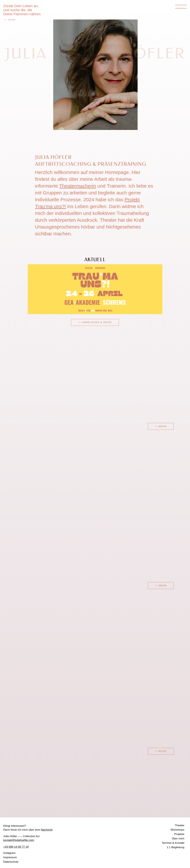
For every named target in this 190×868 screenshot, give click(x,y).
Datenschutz (11, 862)
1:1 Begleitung (175, 847)
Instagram (9, 853)
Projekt (132, 200)
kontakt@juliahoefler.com (19, 840)
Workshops (177, 830)
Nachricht (47, 830)
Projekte (179, 834)
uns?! (59, 206)
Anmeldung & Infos (97, 322)
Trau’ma (44, 206)
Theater (180, 825)
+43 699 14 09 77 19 (16, 847)
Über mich (178, 839)
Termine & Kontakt (173, 843)
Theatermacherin (78, 186)
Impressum (10, 857)
